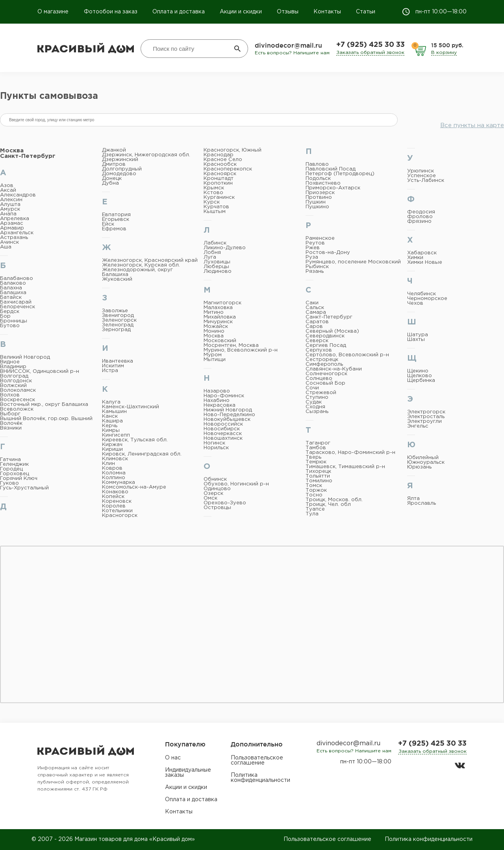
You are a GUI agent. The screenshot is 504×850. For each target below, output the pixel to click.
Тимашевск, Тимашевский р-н (345, 467)
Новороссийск (223, 424)
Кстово (213, 193)
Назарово (217, 391)
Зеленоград (118, 325)
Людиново (218, 271)
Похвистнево (323, 183)
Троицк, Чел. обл (328, 505)
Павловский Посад (331, 169)
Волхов (10, 395)
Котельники (117, 511)
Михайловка (220, 317)
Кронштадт (219, 179)
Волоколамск (18, 390)
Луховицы (217, 262)
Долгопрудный (122, 169)
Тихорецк (318, 471)
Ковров (112, 468)
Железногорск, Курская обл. (141, 265)
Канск (110, 416)
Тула (312, 514)
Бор (5, 316)
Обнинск (215, 479)
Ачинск (9, 242)
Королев (114, 506)
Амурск (10, 209)
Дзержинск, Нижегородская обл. (146, 155)
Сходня (315, 407)
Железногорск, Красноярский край (150, 260)
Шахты (416, 340)
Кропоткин (218, 183)
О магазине (54, 12)
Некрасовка (220, 405)
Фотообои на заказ (111, 12)
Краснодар (219, 155)
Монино (214, 331)
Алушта (10, 205)
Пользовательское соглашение (257, 760)
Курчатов (216, 207)
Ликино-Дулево (225, 248)
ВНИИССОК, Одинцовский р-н (40, 371)
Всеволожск (17, 409)
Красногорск (120, 516)
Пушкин (316, 202)
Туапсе (315, 509)
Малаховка (218, 308)
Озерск (213, 494)
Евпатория (116, 215)
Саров (314, 327)
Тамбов (316, 448)
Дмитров (114, 164)
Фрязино (419, 221)
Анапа (8, 214)
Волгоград (14, 376)
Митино (214, 312)
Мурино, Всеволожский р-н (241, 350)
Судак (314, 402)
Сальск (315, 308)
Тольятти (318, 476)
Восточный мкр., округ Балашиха (44, 405)
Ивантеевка (118, 361)
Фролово (420, 217)
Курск (212, 202)
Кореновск (117, 501)
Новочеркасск (223, 434)
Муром (213, 355)
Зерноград (116, 330)
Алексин (11, 200)
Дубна (110, 183)
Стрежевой (321, 393)
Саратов (317, 322)
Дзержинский (120, 160)
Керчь (110, 426)
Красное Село (223, 160)
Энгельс (418, 426)
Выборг (10, 414)
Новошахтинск (223, 438)
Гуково (9, 483)
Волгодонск (16, 381)
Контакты (327, 12)
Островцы (217, 508)
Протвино (319, 197)
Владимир (13, 367)
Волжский (13, 386)
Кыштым (215, 212)
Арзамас (12, 223)
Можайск (216, 327)
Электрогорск (426, 412)
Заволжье (115, 311)
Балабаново (17, 279)
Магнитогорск (222, 303)
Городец (11, 469)
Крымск (214, 188)
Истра (110, 371)
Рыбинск (317, 267)
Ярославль (422, 503)
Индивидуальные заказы (188, 773)
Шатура (418, 335)
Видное (10, 362)
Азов (7, 186)
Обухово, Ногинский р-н (236, 484)
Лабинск (215, 243)
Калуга (111, 402)
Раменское (320, 238)
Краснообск (220, 164)
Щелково (420, 376)
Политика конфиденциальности (260, 778)
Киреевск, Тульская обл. (135, 440)
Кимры (111, 431)
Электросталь (426, 417)
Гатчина (10, 460)
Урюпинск (421, 171)
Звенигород (118, 316)
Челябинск (422, 294)
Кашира (112, 421)
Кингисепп (116, 435)
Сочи (312, 388)
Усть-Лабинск (426, 181)
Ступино (317, 397)
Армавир (12, 228)
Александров (18, 195)
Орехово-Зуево (225, 503)
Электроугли (424, 421)
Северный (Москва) (332, 331)
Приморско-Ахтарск (333, 188)
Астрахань (14, 238)
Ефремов (114, 229)
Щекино (418, 371)
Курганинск (219, 197)
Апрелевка (15, 219)
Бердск (10, 312)
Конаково (115, 492)
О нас (173, 758)
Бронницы (14, 321)
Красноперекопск (228, 169)
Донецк (112, 179)
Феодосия (421, 212)
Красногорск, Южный (233, 150)
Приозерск (320, 193)
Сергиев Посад (326, 345)
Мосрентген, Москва (231, 345)
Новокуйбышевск (227, 419)
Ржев (313, 248)
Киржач (112, 445)
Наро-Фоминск (224, 396)
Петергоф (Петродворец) (340, 174)
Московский (220, 341)
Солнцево (319, 379)
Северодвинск (325, 336)
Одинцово (217, 489)
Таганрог (318, 443)
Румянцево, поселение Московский (353, 262)
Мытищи (215, 360)
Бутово (10, 326)
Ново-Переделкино (229, 415)
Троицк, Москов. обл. (334, 500)
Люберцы (216, 267)
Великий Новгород (25, 357)
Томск (314, 486)
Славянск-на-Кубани (334, 369)
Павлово (317, 164)
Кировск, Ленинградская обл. (142, 454)
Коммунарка (119, 482)
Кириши (112, 449)
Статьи (366, 12)
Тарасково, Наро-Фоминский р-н (350, 453)
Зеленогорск (119, 320)
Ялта (413, 499)
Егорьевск (116, 219)
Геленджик (14, 464)
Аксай (8, 190)
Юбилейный (423, 458)
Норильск (216, 448)
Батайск (11, 297)
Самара (316, 312)
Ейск (108, 224)
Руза (312, 257)
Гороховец (15, 474)
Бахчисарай (16, 302)
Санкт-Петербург (28, 156)
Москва (12, 151)
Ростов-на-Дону (328, 253)
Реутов (315, 243)
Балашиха (13, 293)
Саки (312, 303)
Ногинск (214, 443)
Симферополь (324, 364)
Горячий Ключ (19, 479)
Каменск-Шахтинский (131, 407)
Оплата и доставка (179, 12)
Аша (6, 247)
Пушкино (317, 207)
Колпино (114, 478)
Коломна (114, 473)
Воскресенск (18, 400)
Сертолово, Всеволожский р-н (347, 355)
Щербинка (421, 381)
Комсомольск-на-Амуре (134, 487)
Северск (317, 341)
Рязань (315, 271)
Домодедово (119, 174)
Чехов (415, 303)
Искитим (113, 366)
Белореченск (18, 307)
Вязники (11, 428)
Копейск (113, 497)
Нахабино (217, 401)
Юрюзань (419, 467)
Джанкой (114, 150)
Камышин (114, 412)
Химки (415, 258)
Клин (108, 464)
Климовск (115, 459)
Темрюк (316, 462)
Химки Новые (425, 262)
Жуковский (117, 279)
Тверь (313, 457)
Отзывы (288, 12)
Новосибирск (222, 429)
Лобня (212, 253)
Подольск (318, 179)
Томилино (319, 481)
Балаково (13, 283)
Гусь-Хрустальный (24, 488)
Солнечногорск (326, 374)
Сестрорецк (322, 360)
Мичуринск (218, 322)
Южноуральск (426, 462)
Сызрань (317, 412)
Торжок (316, 490)
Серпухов (319, 350)
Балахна (11, 288)
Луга (210, 257)
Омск (210, 498)
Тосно (314, 495)
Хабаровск (422, 253)
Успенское (422, 176)
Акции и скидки (241, 12)
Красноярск (220, 174)
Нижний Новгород (228, 410)
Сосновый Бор (325, 383)
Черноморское (427, 299)
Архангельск (17, 233)
